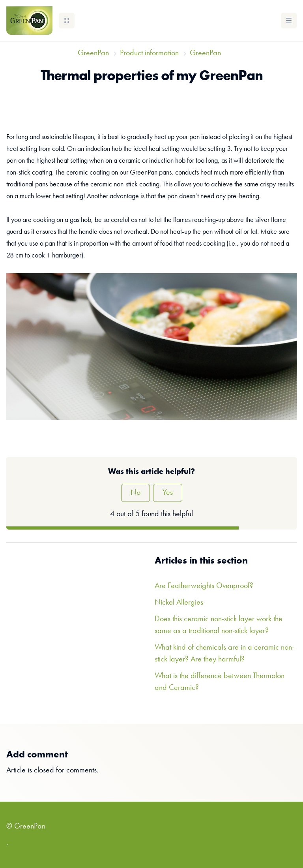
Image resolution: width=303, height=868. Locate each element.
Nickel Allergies (179, 603)
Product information (149, 53)
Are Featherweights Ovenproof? (204, 586)
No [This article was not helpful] (136, 493)
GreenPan (93, 53)
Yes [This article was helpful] (168, 493)
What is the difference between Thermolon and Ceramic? (220, 682)
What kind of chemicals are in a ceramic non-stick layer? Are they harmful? (224, 654)
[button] (67, 21)
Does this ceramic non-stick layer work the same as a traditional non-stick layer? (219, 625)
